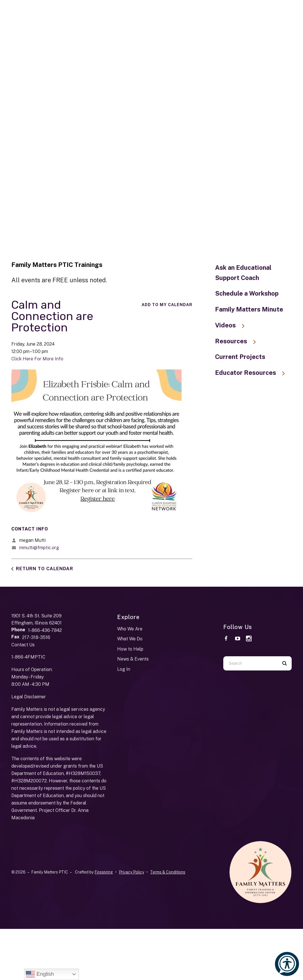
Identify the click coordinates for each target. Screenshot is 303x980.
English (40, 974)
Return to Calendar (45, 569)
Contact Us (23, 645)
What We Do (130, 639)
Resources (238, 341)
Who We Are (130, 629)
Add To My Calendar (167, 305)
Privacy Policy (131, 872)
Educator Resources (253, 373)
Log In (124, 669)
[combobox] (250, 663)
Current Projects (240, 357)
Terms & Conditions (168, 872)
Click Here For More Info (37, 359)
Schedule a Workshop (247, 293)
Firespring (104, 872)
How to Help (130, 649)
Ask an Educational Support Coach (243, 273)
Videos (232, 325)
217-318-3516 (36, 637)
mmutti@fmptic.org (39, 548)
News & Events (133, 659)
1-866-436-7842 (45, 630)
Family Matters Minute (249, 309)
